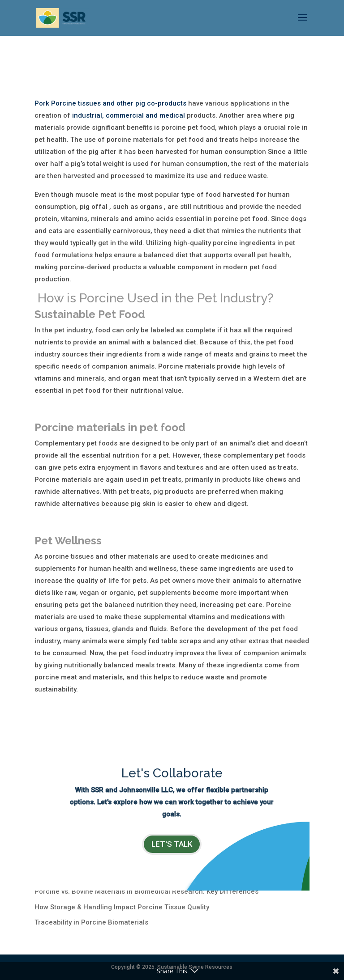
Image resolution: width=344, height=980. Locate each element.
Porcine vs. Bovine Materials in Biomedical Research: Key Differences (146, 891)
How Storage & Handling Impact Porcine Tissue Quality (122, 907)
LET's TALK (172, 844)
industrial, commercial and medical (129, 115)
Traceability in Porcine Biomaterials (91, 922)
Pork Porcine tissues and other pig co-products (110, 103)
